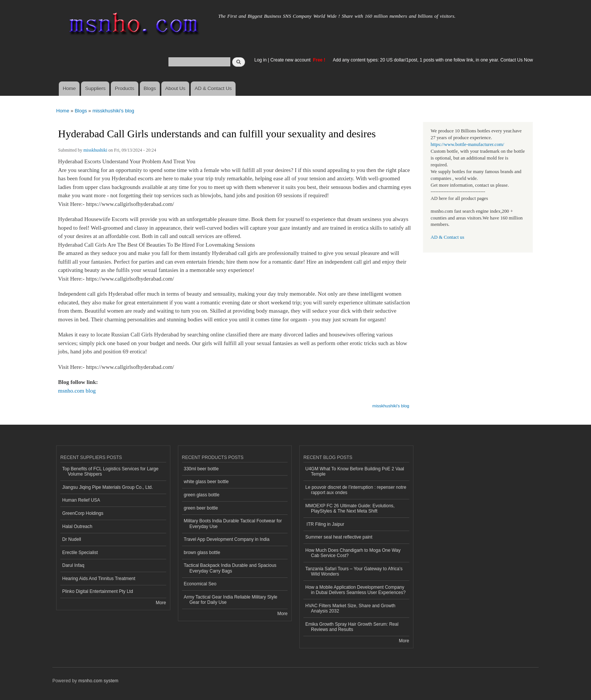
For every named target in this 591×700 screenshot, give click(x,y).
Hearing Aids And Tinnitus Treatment (99, 579)
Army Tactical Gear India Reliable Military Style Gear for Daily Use (231, 600)
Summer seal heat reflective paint (339, 537)
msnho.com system (98, 681)
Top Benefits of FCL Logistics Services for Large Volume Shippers (110, 471)
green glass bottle (202, 495)
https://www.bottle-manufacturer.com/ (468, 144)
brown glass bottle (202, 553)
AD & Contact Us (213, 88)
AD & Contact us (448, 237)
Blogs (150, 88)
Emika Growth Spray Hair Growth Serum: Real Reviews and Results (352, 627)
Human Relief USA (81, 500)
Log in (261, 60)
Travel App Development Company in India (227, 539)
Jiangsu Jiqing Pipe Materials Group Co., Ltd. (107, 487)
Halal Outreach (77, 527)
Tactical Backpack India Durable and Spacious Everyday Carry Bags (230, 568)
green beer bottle (201, 508)
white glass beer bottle (206, 482)
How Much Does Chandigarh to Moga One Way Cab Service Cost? (353, 553)
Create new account (291, 60)
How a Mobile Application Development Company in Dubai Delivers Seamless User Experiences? (355, 590)
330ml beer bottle (201, 469)
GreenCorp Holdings (83, 513)
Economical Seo (200, 584)
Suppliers (95, 88)
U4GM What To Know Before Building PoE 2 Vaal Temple (355, 471)
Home (69, 88)
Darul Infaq (73, 565)
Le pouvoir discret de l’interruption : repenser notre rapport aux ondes (356, 490)
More (161, 603)
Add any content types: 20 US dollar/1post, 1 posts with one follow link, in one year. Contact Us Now (433, 60)
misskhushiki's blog (113, 111)
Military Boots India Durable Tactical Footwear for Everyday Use (233, 523)
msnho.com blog (77, 391)
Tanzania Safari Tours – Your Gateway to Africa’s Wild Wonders (354, 571)
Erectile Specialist (80, 553)
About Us (175, 88)
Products (125, 88)
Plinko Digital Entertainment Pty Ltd (98, 591)
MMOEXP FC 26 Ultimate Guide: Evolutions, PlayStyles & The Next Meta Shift (350, 508)
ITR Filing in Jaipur (325, 524)
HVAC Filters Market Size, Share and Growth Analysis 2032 (350, 608)
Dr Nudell (72, 539)
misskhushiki (95, 150)
